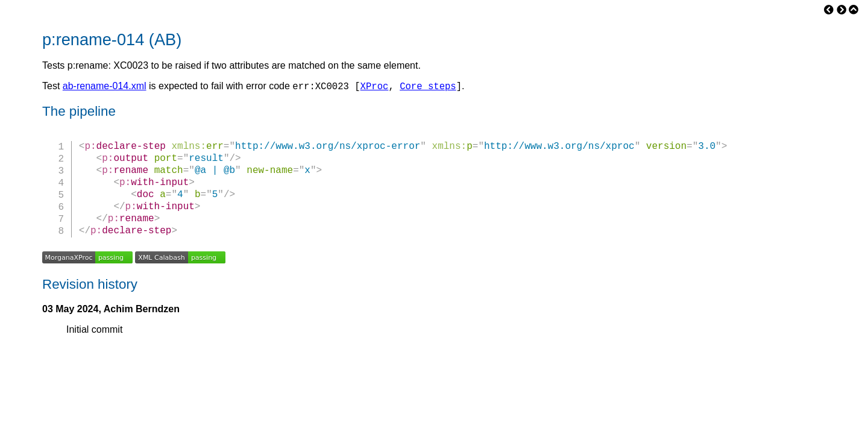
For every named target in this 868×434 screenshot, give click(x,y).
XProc (375, 87)
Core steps (428, 87)
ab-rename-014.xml (105, 88)
